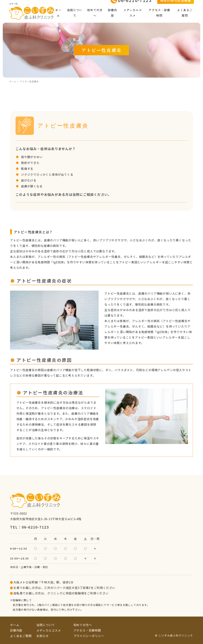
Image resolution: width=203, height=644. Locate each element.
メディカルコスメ (133, 16)
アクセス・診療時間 (159, 16)
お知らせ (43, 636)
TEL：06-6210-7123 (29, 527)
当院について (75, 16)
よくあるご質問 (185, 16)
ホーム (58, 16)
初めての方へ (95, 16)
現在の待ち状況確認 (175, 4)
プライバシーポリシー (89, 636)
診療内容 (112, 16)
